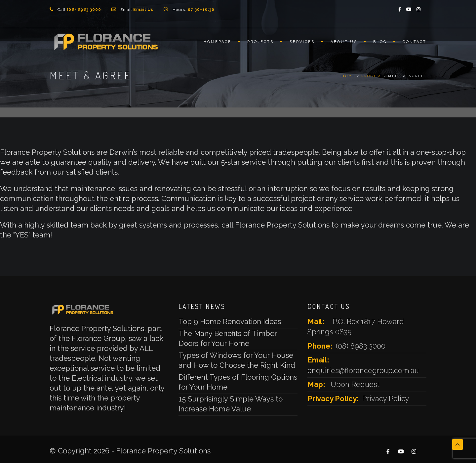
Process (372, 76)
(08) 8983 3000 (361, 346)
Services (302, 42)
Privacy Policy (386, 399)
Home (348, 76)
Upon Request (355, 384)
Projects (260, 42)
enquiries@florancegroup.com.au (363, 370)
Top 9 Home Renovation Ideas (230, 321)
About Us (344, 42)
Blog (380, 42)
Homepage (218, 42)
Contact (415, 42)
